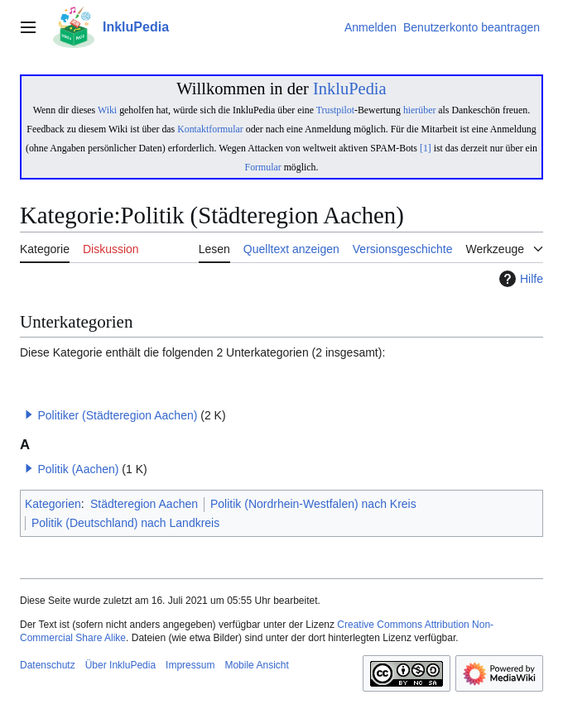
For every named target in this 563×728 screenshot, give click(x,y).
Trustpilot (335, 110)
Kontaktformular (210, 129)
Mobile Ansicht (256, 665)
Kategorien (53, 504)
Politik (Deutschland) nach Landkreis (125, 523)
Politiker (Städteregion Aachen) (117, 415)
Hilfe (519, 279)
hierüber (419, 110)
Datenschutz (48, 665)
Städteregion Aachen (144, 504)
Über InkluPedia (120, 665)
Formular (263, 167)
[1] (426, 148)
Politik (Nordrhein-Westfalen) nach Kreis (313, 504)
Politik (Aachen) (78, 469)
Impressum (190, 665)
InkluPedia (350, 89)
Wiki (107, 110)
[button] (29, 414)
